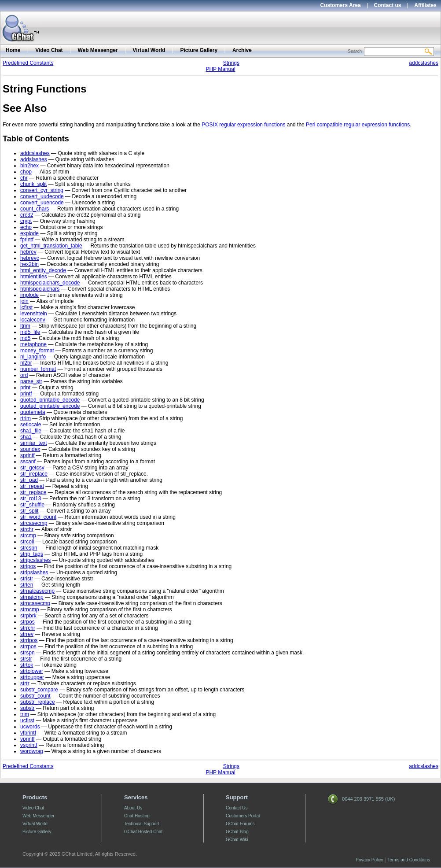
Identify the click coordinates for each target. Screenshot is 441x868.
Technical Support (142, 824)
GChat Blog (237, 832)
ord (24, 375)
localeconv (33, 320)
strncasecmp (35, 603)
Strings (231, 63)
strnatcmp (32, 597)
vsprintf (29, 745)
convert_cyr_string (42, 190)
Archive (242, 50)
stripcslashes (35, 560)
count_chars (35, 209)
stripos (28, 566)
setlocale (31, 425)
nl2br (26, 363)
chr (24, 178)
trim (25, 714)
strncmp (30, 609)
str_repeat (32, 486)
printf (26, 394)
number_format (38, 369)
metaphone (33, 344)
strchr (27, 529)
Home (13, 50)
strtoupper (32, 677)
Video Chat (49, 50)
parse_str (31, 381)
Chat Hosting (137, 816)
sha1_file (31, 431)
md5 (25, 338)
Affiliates (425, 5)
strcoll (27, 542)
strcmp (28, 536)
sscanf (28, 462)
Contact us (388, 5)
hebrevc (30, 258)
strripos (29, 640)
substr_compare (39, 690)
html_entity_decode (43, 270)
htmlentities (34, 277)
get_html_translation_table (51, 246)
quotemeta (33, 412)
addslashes (34, 159)
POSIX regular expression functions (243, 125)
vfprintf (28, 733)
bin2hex (29, 166)
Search (355, 51)
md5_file (30, 332)
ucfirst (27, 720)
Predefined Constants (28, 63)
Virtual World (149, 50)
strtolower (32, 671)
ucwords (30, 727)
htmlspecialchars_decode (50, 283)
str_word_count (38, 517)
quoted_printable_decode (50, 400)
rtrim (26, 418)
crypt (26, 221)
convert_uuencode (42, 203)
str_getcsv (32, 468)
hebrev (28, 252)
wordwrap (32, 751)
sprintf (28, 455)
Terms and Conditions (409, 860)
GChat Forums (240, 824)
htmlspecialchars (40, 289)
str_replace (33, 492)
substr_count (35, 696)
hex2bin (29, 264)
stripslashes (34, 573)
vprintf (28, 739)
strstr (26, 659)
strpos (28, 622)
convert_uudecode (42, 196)
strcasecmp (34, 523)
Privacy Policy (369, 860)
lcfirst (26, 307)
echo (26, 227)
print (25, 388)
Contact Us (237, 808)
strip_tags (32, 554)
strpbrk (28, 616)
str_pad (29, 480)
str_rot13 (31, 499)
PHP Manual (220, 69)
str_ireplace (34, 474)
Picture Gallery (199, 50)
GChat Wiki (237, 840)
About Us (133, 808)
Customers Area (340, 5)
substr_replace (38, 702)
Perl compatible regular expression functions (358, 125)
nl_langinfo (33, 357)
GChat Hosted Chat (143, 832)
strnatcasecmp (37, 591)
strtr (25, 683)
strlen (27, 585)
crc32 (27, 215)
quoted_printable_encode (50, 406)
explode (29, 233)
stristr (27, 579)
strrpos (28, 646)
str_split (29, 511)
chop (26, 172)
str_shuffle (32, 505)
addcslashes (424, 63)
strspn (28, 653)
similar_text (34, 443)
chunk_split (33, 184)
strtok (27, 665)
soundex (30, 449)
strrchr (28, 628)
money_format (37, 351)
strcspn (29, 548)
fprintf (27, 240)
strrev (27, 634)
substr (28, 708)
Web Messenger (97, 50)
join (24, 301)
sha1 (26, 437)
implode (29, 295)
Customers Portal (243, 816)
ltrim (25, 326)
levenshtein (34, 314)
